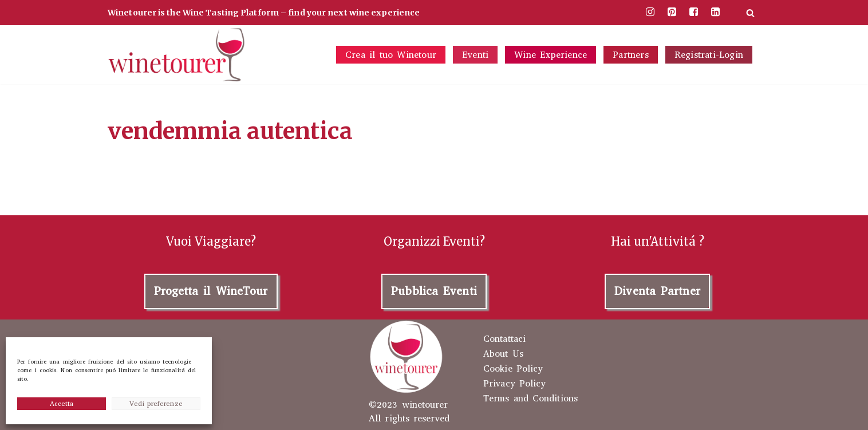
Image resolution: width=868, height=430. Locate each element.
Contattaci (504, 339)
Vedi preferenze (156, 404)
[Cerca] (750, 13)
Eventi (475, 55)
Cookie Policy (513, 369)
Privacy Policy (514, 384)
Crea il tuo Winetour (391, 55)
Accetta (62, 404)
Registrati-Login (709, 55)
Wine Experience (551, 55)
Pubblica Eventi (434, 291)
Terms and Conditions (530, 399)
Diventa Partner (657, 291)
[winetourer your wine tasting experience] (176, 55)
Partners (631, 55)
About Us (503, 354)
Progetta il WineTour (211, 291)
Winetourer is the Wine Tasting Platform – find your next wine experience (264, 13)
